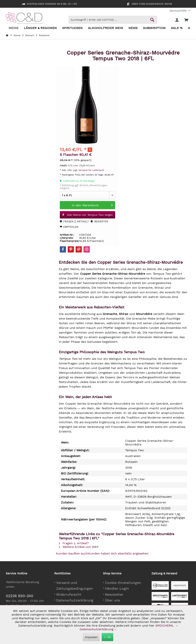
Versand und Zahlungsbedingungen (74, 586)
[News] (133, 28)
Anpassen (91, 637)
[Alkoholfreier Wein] (106, 28)
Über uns (112, 600)
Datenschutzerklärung (75, 600)
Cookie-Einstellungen (123, 583)
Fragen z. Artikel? (74, 221)
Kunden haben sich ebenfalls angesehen (118, 553)
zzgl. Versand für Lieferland (88, 170)
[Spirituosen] (72, 28)
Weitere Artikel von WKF (79, 547)
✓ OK (107, 637)
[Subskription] (154, 28)
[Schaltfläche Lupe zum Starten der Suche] (152, 20)
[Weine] (14, 28)
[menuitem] (178, 11)
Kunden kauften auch (72, 553)
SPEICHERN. (165, 626)
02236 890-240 (19, 596)
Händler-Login (117, 588)
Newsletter (114, 594)
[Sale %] (177, 28)
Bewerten (99, 221)
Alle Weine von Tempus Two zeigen (87, 214)
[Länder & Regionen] (40, 28)
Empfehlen (69, 227)
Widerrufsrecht (69, 594)
